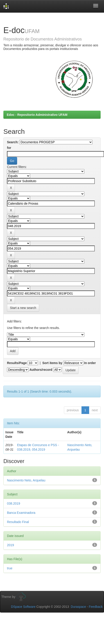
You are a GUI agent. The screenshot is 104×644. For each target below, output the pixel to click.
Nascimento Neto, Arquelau (26, 480)
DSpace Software (23, 607)
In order (90, 363)
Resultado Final (18, 522)
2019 (10, 545)
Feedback (96, 607)
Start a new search (23, 308)
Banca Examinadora (21, 513)
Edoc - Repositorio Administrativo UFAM (37, 115)
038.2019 (14, 503)
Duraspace (78, 607)
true (10, 568)
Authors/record (41, 370)
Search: (13, 142)
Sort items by (52, 363)
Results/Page (17, 363)
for (9, 148)
